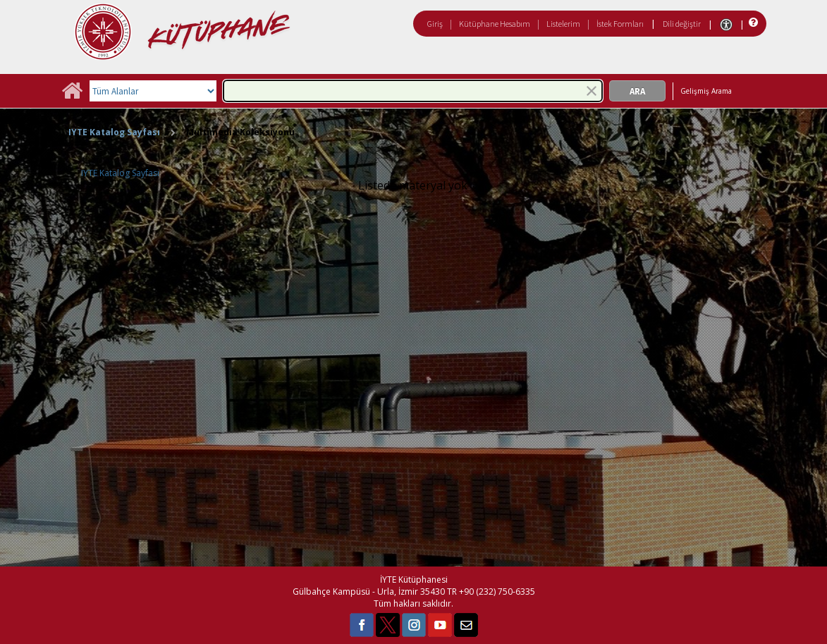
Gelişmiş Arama (706, 91)
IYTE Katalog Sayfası (114, 132)
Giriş (435, 24)
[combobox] (413, 91)
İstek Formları (620, 24)
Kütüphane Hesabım (495, 24)
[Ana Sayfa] (72, 95)
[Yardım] (752, 23)
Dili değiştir (682, 24)
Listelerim (563, 24)
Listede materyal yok (413, 185)
